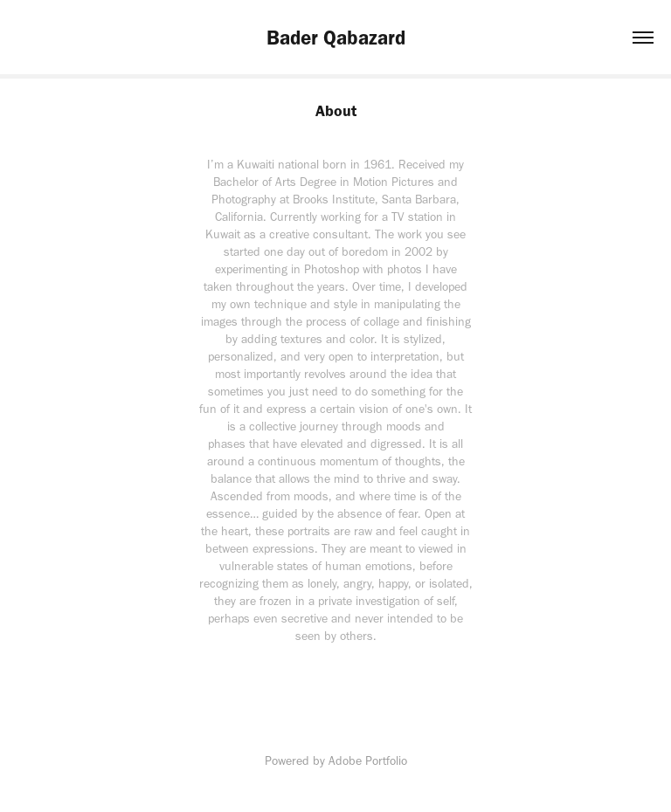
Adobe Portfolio (368, 761)
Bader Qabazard (336, 38)
